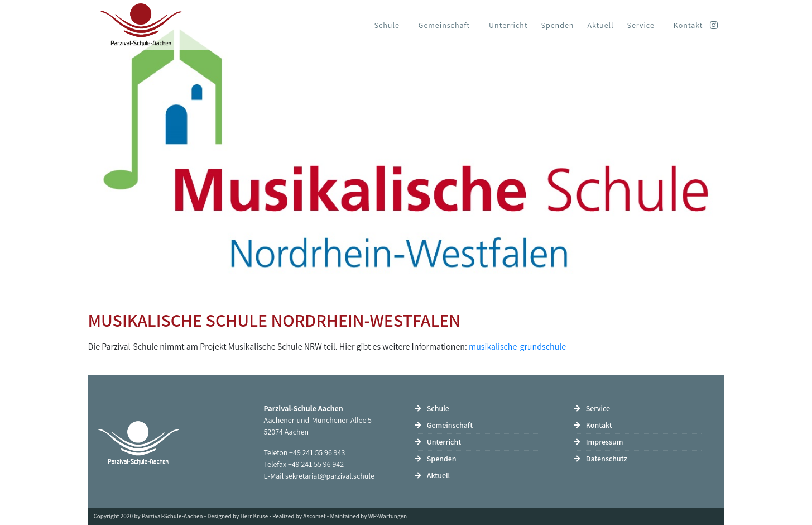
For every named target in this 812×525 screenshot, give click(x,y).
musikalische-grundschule (517, 347)
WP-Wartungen (388, 516)
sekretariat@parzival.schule (330, 476)
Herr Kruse (254, 516)
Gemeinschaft (444, 25)
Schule (387, 25)
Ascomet (314, 516)
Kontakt (688, 25)
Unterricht (508, 25)
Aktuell (600, 25)
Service (641, 25)
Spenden (558, 25)
